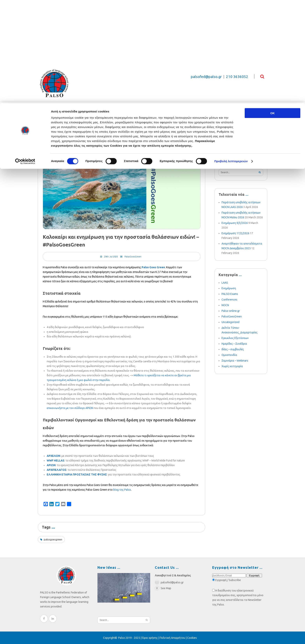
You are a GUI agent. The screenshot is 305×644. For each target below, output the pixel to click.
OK (273, 10)
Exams (97, 118)
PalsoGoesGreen (133, 257)
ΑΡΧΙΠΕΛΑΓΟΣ (57, 470)
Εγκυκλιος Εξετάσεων (235, 338)
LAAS (225, 283)
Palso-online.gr (231, 311)
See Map (163, 588)
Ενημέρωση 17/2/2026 (235, 233)
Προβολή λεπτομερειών (231, 58)
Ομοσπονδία (229, 355)
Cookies (192, 638)
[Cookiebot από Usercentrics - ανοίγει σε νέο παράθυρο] (25, 58)
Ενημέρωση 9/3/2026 (235, 223)
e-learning (231, 118)
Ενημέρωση (229, 288)
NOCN (225, 305)
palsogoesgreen (53, 539)
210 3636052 (237, 77)
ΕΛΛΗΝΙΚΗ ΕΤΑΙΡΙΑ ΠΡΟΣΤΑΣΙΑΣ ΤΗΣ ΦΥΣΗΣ (77, 474)
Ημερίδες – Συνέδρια (234, 344)
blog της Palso (122, 490)
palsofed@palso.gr (206, 77)
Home (41, 139)
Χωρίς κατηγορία (232, 366)
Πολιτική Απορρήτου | (173, 638)
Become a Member (198, 118)
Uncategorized (231, 322)
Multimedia (165, 118)
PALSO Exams (230, 294)
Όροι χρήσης (150, 638)
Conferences (229, 300)
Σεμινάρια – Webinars (235, 361)
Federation (47, 118)
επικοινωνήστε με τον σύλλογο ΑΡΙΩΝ (70, 408)
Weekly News (136, 118)
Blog (114, 118)
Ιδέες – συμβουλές (233, 349)
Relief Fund (74, 118)
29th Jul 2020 (111, 257)
